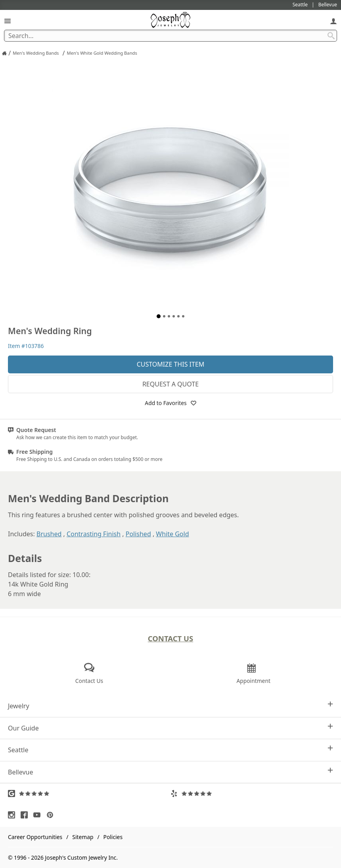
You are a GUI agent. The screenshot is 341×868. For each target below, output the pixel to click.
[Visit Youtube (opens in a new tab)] (39, 815)
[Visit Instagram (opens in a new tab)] (13, 815)
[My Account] (333, 21)
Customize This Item (171, 364)
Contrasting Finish (94, 534)
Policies (113, 837)
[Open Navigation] (8, 21)
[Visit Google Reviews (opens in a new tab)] (89, 793)
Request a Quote (170, 384)
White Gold (172, 534)
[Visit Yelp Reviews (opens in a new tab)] (252, 793)
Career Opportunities (35, 837)
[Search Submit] (331, 36)
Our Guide (170, 728)
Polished (138, 534)
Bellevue (170, 772)
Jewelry (170, 706)
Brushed (49, 534)
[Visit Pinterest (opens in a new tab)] (52, 815)
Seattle (170, 750)
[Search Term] (170, 36)
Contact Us (171, 638)
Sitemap (83, 837)
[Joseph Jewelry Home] (4, 53)
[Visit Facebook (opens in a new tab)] (26, 815)
